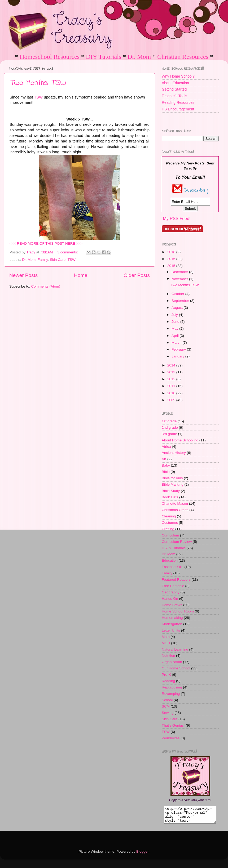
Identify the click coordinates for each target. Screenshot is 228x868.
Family (43, 260)
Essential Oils (173, 567)
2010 (172, 393)
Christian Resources (183, 57)
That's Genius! (173, 725)
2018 (172, 252)
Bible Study (171, 491)
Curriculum (170, 535)
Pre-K (166, 675)
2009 (172, 400)
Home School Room (178, 611)
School (167, 700)
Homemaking (172, 618)
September (181, 301)
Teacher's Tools (174, 96)
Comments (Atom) (46, 286)
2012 (172, 379)
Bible (166, 472)
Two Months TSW (38, 83)
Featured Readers (176, 580)
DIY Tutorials (104, 57)
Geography (171, 592)
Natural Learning (175, 649)
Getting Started (174, 89)
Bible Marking (173, 484)
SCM (166, 706)
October (178, 294)
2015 (172, 266)
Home (81, 275)
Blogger (142, 855)
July (175, 315)
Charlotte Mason (175, 504)
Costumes (170, 523)
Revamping (171, 694)
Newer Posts (23, 275)
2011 (172, 386)
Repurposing (172, 687)
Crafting (168, 529)
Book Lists (170, 497)
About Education (175, 83)
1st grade (169, 421)
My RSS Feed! (177, 219)
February (179, 349)
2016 (172, 259)
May (175, 328)
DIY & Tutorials (174, 548)
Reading (168, 681)
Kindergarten (172, 624)
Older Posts (137, 275)
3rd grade (169, 434)
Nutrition (168, 656)
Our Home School (176, 668)
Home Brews (172, 605)
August (178, 308)
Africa (166, 447)
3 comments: (68, 252)
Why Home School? (178, 76)
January (178, 356)
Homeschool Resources (50, 57)
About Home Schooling (180, 440)
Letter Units (171, 630)
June (176, 322)
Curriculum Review (177, 542)
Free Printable (173, 586)
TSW (38, 97)
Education (170, 560)
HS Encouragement (178, 109)
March (177, 343)
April (176, 336)
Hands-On (170, 599)
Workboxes (171, 738)
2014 (172, 365)
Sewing (168, 713)
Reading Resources (178, 102)
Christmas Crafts (175, 510)
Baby (166, 465)
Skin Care (58, 260)
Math (166, 637)
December (180, 272)
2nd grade (170, 428)
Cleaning (169, 516)
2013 (172, 372)
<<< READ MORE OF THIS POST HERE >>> (46, 243)
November (180, 279)
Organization (172, 662)
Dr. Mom (139, 57)
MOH (166, 643)
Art (164, 459)
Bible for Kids (172, 478)
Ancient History (174, 453)
